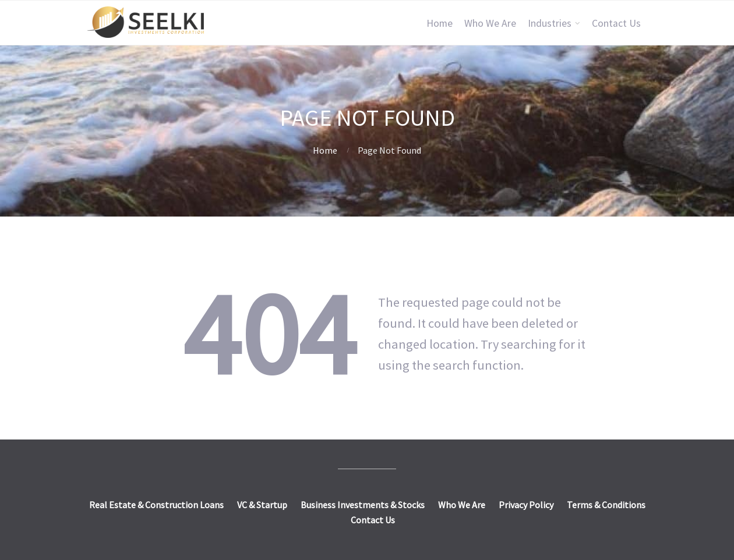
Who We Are (490, 23)
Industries (550, 23)
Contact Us (616, 23)
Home (440, 23)
